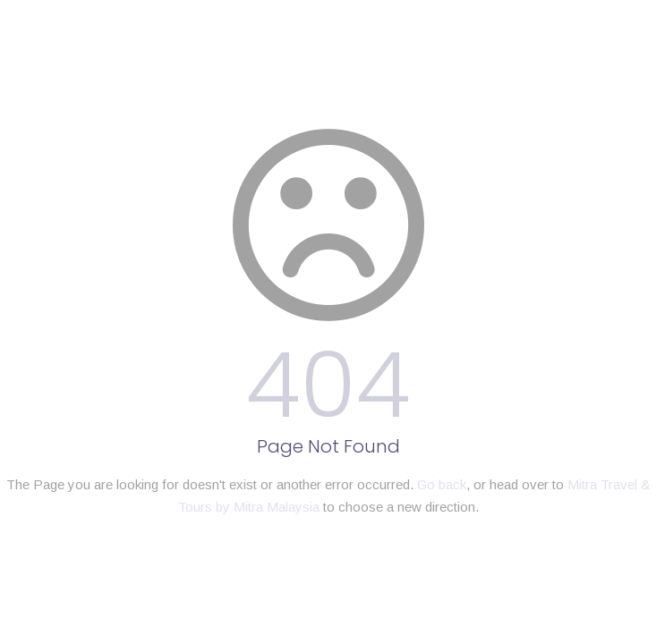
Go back (442, 484)
